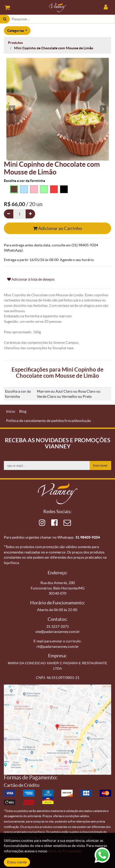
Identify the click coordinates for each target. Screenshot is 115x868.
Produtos (15, 43)
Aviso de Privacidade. (65, 851)
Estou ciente (17, 862)
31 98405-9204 (88, 537)
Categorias (16, 31)
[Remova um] (9, 214)
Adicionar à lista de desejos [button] (31, 279)
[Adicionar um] (30, 214)
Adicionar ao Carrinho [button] (57, 228)
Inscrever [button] (100, 465)
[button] (12, 109)
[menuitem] (11, 412)
